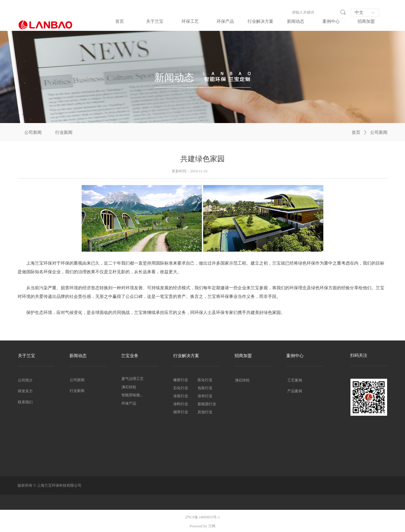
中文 (359, 12)
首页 (356, 132)
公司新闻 (379, 132)
